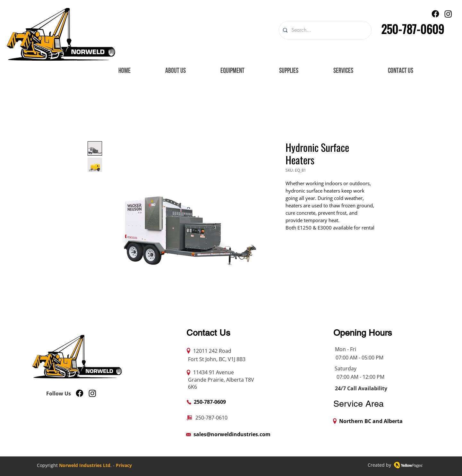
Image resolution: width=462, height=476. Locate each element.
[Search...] (325, 30)
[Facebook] (435, 14)
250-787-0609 (413, 29)
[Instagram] (448, 14)
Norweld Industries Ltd (85, 465)
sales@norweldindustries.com (232, 434)
